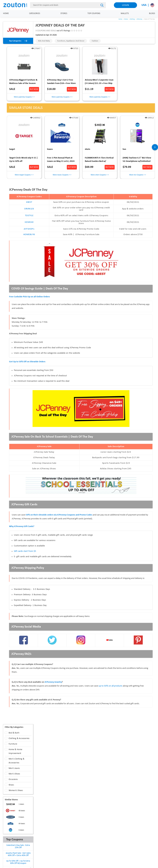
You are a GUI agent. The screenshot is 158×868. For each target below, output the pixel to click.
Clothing (132, 19)
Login (126, 5)
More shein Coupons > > (100, 175)
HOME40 (29, 222)
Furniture (13, 744)
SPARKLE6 (29, 209)
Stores (64, 13)
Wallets (125, 13)
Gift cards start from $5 (25, 551)
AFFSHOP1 (29, 229)
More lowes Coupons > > (62, 175)
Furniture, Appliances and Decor (71, 41)
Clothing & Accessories (19, 738)
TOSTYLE (29, 216)
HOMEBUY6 (29, 235)
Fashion (95, 41)
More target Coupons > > (24, 175)
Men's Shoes (14, 774)
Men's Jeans (14, 768)
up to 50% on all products (111, 686)
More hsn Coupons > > (138, 175)
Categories (35, 13)
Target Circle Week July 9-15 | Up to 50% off (23, 160)
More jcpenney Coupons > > (24, 97)
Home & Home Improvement (15, 751)
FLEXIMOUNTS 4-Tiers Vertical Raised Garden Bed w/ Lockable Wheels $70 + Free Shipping (99, 160)
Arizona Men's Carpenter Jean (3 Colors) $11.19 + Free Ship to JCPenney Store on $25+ (99, 82)
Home (6, 13)
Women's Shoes (16, 790)
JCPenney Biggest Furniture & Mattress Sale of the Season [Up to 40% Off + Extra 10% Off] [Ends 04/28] (23, 82)
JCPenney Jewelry (53, 682)
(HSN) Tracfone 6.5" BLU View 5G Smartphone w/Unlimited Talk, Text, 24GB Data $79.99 (137, 160)
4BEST (29, 202)
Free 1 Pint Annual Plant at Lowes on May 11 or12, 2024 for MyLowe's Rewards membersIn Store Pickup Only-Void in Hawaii (62, 160)
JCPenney (139, 19)
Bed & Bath (14, 733)
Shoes (11, 785)
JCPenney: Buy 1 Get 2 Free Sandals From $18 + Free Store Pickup (61, 82)
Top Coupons (94, 13)
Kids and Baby (44, 41)
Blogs (152, 13)
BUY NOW (34, 89)
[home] (17, 5)
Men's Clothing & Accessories (17, 761)
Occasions (13, 779)
